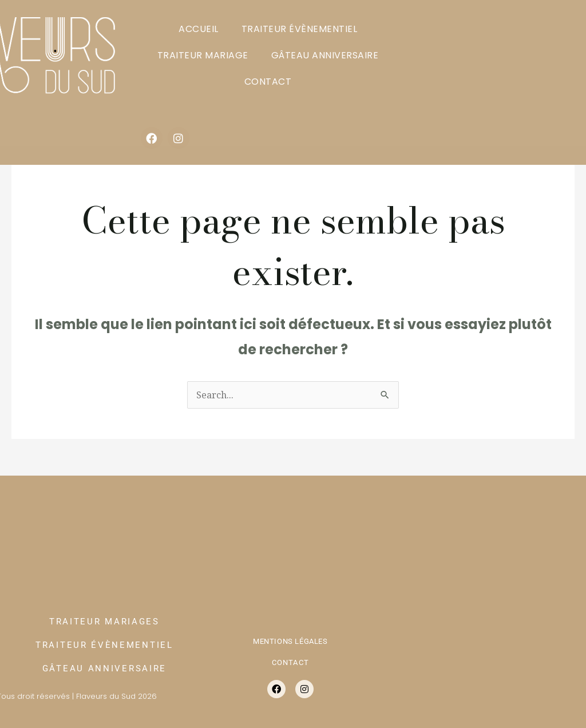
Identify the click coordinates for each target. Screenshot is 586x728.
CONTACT (268, 82)
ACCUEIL (199, 29)
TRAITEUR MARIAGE (203, 55)
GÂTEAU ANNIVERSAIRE (325, 55)
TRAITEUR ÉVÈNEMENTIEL (300, 29)
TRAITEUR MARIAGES (104, 622)
